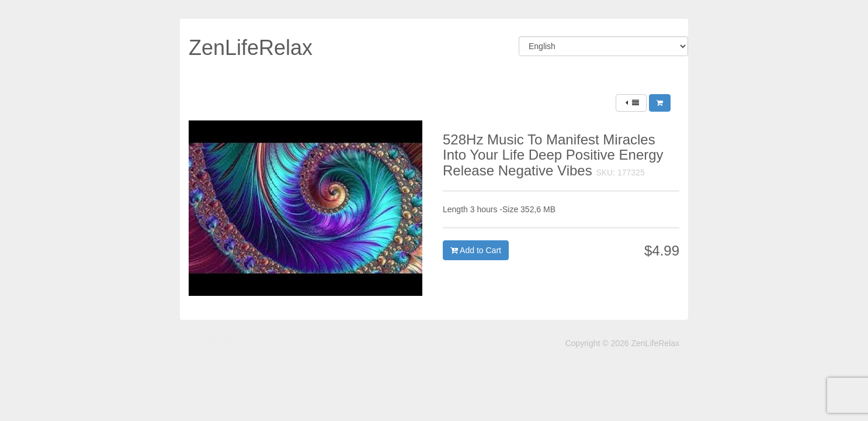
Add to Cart (476, 250)
